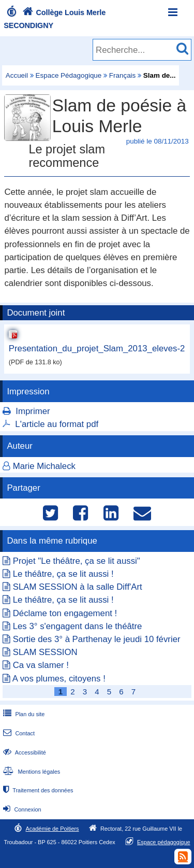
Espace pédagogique (164, 842)
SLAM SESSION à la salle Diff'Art (78, 587)
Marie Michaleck (44, 466)
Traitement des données (37, 790)
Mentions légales (31, 772)
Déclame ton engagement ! (65, 613)
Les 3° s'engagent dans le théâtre (78, 626)
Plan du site (23, 714)
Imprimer (33, 411)
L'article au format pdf (57, 424)
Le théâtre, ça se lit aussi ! (63, 574)
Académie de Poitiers (52, 829)
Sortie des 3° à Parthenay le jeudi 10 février (97, 639)
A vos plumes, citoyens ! (59, 679)
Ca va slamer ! (41, 665)
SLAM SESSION (45, 652)
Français (123, 75)
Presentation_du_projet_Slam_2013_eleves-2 (97, 348)
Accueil (17, 75)
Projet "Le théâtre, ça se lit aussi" (77, 561)
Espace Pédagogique (69, 75)
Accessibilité (24, 752)
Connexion (21, 809)
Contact (18, 733)
